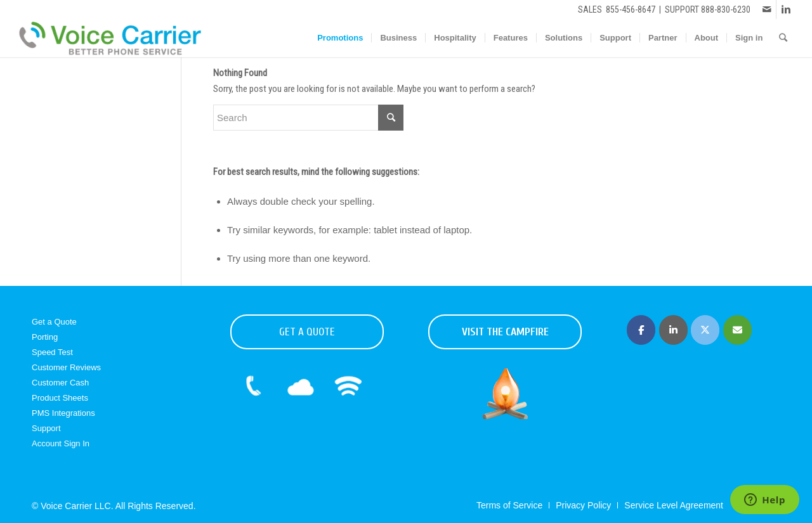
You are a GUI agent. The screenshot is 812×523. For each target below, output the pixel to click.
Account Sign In (61, 443)
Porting (45, 337)
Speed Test (52, 352)
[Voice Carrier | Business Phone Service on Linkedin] (673, 330)
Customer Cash (60, 383)
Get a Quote (54, 322)
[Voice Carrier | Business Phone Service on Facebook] (641, 330)
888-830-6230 (726, 10)
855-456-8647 (631, 10)
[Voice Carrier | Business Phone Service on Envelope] (737, 330)
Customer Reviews (66, 367)
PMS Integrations (63, 413)
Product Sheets (60, 398)
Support (46, 428)
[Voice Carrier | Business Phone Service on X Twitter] (705, 330)
